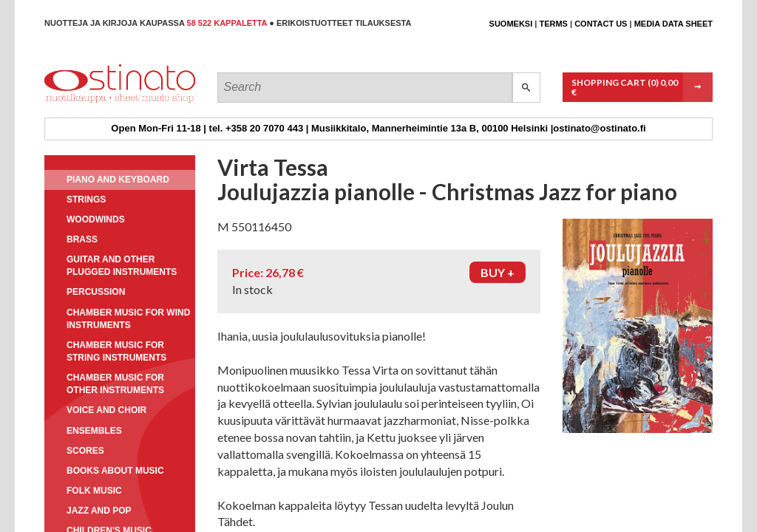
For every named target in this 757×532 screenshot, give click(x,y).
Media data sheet (673, 24)
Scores (85, 451)
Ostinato (111, 102)
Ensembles (94, 431)
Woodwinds (96, 219)
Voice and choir (106, 410)
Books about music (115, 471)
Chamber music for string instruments (116, 351)
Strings (86, 199)
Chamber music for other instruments (115, 384)
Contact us (601, 24)
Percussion (96, 292)
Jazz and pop (99, 511)
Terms (553, 24)
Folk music (94, 491)
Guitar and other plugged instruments (122, 266)
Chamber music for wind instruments (128, 319)
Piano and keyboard (118, 180)
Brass (82, 239)
